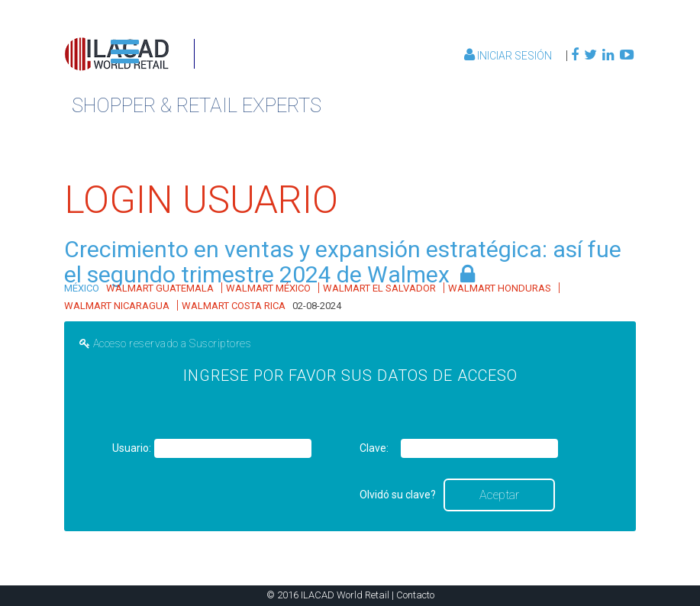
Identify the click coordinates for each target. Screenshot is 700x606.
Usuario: (132, 448)
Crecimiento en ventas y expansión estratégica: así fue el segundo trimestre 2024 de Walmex (343, 262)
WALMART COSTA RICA (234, 306)
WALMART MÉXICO (268, 288)
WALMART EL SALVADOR (379, 288)
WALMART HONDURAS (500, 288)
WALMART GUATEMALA (160, 288)
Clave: (374, 448)
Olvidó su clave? (398, 495)
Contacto (415, 595)
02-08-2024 (317, 306)
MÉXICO (82, 288)
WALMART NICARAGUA (117, 306)
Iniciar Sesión (509, 56)
